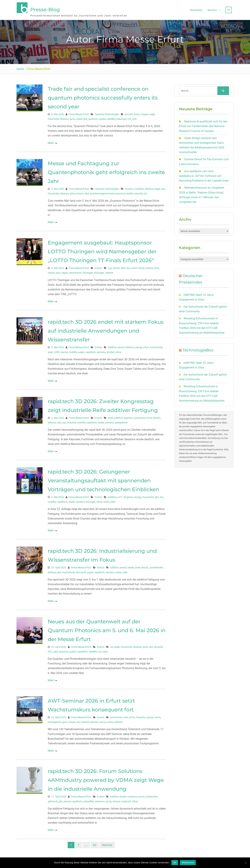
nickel (79, 118)
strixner (116, 801)
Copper (144, 114)
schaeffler (88, 801)
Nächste (107, 844)
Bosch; (157, 417)
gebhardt (53, 801)
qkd (85, 118)
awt (126, 717)
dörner (116, 268)
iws (162, 497)
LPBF (57, 351)
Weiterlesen (188, 863)
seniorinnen (75, 272)
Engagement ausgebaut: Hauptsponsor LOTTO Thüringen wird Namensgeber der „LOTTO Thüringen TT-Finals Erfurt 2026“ (102, 251)
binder (131, 567)
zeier (113, 501)
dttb (123, 268)
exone (141, 796)
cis (112, 646)
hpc (64, 422)
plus (58, 272)
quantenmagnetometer (102, 193)
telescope (121, 118)
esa (163, 188)
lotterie (149, 268)
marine (64, 351)
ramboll (85, 721)
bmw (150, 417)
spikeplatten (121, 422)
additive (112, 347)
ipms (72, 118)
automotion (116, 717)
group (150, 717)
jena (65, 721)
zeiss (105, 651)
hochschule (156, 347)
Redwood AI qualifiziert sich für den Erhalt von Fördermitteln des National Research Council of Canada (203, 126)
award (121, 347)
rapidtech (91, 351)
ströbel (110, 351)
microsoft (81, 572)
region (65, 272)
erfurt (135, 268)
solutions (100, 801)
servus (103, 721)
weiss (106, 501)
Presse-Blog (45, 9)
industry (72, 422)
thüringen (88, 272)
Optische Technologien (107, 114)
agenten (128, 417)
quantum (93, 118)
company (132, 796)
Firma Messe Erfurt (79, 114)
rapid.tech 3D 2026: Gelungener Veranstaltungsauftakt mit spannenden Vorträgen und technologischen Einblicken (103, 480)
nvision (80, 193)
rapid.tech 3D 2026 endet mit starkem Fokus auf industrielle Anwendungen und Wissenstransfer (106, 330)
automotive (140, 417)
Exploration (152, 796)
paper (81, 351)
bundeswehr (156, 567)
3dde (111, 417)
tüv (145, 193)
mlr (78, 721)
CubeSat (139, 188)
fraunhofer (53, 118)
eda (59, 422)
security (139, 193)
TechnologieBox (198, 350)
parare (67, 801)
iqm (151, 646)
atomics (129, 188)
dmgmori (128, 497)
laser (50, 351)
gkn (157, 497)
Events (98, 268)
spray (109, 801)
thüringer (99, 272)
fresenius (141, 717)
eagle (152, 114)
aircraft (129, 114)
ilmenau (64, 118)
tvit (129, 118)
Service (212, 10)
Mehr (51, 142)
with (134, 118)
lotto (157, 268)
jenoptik (158, 646)
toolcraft (126, 801)
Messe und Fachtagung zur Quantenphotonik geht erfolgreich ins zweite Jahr (106, 172)
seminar (94, 721)
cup (110, 268)
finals (142, 268)
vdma (118, 351)
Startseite (196, 10)
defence (149, 188)
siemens (101, 351)
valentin (109, 272)
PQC (50, 651)
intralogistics (55, 721)
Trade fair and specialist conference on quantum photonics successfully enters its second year (103, 97)
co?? (120, 497)
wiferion (118, 721)
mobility (73, 351)
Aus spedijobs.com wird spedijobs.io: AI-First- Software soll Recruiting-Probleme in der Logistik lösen (204, 175)
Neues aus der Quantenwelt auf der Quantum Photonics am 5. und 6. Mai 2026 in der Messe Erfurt (107, 630)
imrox (158, 717)
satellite (111, 118)
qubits (103, 118)
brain (137, 114)
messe (51, 272)
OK (175, 863)
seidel (101, 422)
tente (110, 721)
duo (128, 268)
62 (95, 844)
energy (138, 347)
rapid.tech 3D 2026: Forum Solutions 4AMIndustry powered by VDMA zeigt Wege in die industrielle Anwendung (106, 779)
